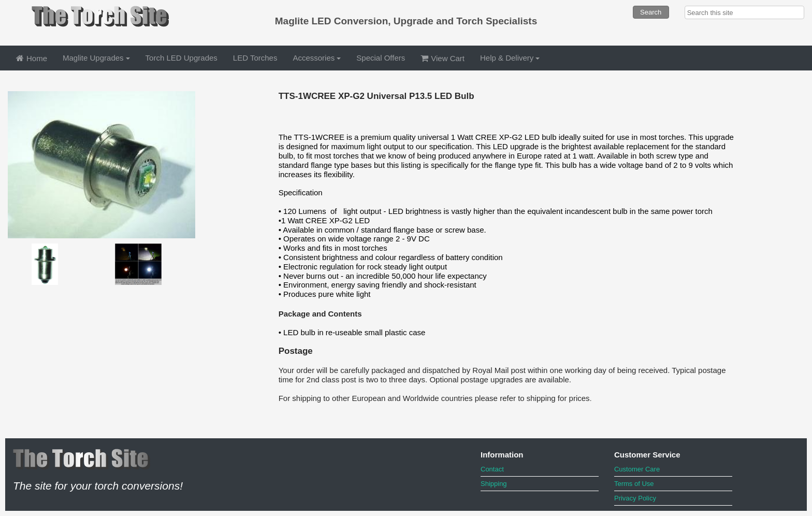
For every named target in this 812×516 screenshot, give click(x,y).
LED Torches (255, 58)
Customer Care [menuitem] (637, 469)
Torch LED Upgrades (182, 58)
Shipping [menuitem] (494, 484)
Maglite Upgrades (96, 58)
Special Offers (381, 58)
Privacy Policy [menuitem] (635, 498)
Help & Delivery (510, 58)
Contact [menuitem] (492, 469)
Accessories (317, 58)
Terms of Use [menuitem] (634, 484)
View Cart (443, 58)
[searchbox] (744, 12)
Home (32, 58)
